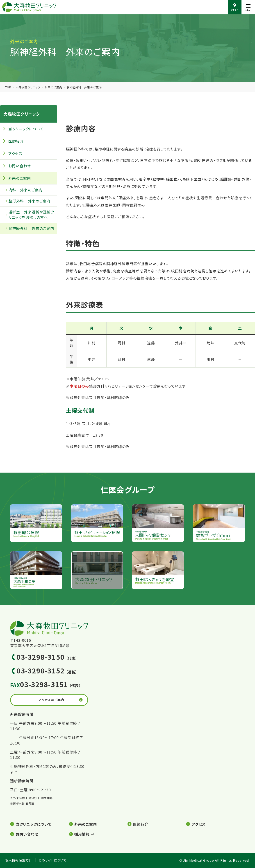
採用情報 (82, 834)
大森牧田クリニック (28, 87)
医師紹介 (16, 141)
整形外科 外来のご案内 (29, 201)
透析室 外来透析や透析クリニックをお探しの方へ (31, 215)
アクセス (15, 153)
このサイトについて (53, 860)
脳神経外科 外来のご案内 (31, 228)
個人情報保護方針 (19, 860)
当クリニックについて (26, 129)
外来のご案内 (54, 87)
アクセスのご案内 (51, 700)
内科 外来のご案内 (26, 190)
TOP (8, 87)
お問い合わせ (20, 166)
